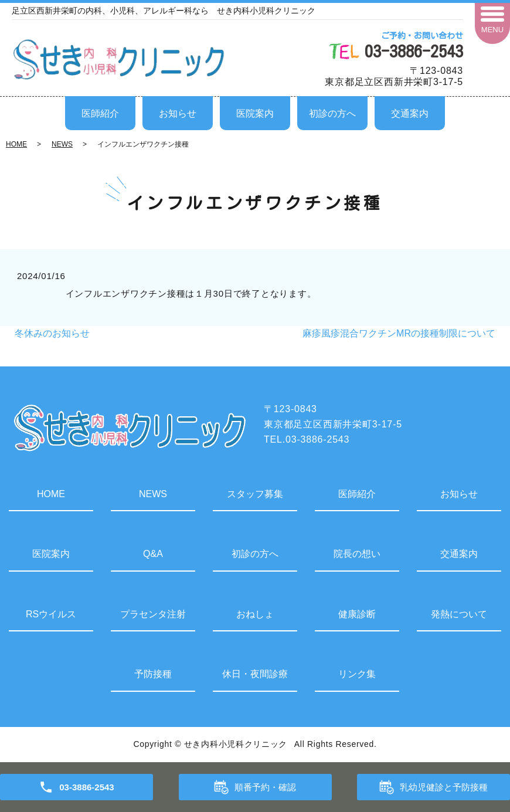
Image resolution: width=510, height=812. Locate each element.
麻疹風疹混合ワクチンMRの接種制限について (399, 333)
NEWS (62, 144)
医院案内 (255, 113)
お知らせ (178, 113)
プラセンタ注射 (153, 614)
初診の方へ (332, 113)
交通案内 (410, 113)
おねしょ (255, 614)
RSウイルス (51, 614)
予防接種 (153, 674)
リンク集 (357, 674)
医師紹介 (100, 113)
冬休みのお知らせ (52, 333)
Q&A (153, 554)
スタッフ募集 (255, 494)
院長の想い (357, 554)
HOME (16, 144)
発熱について (459, 614)
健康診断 (357, 614)
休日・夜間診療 (255, 674)
